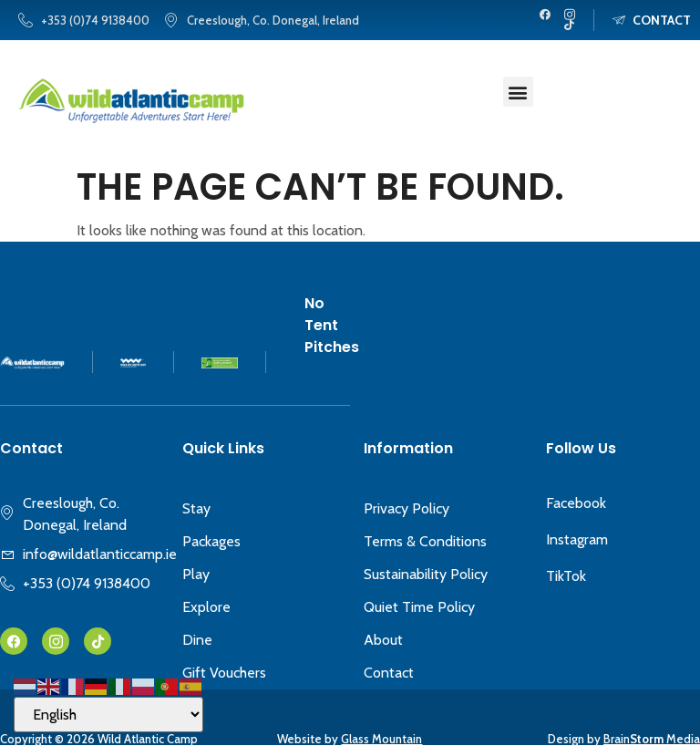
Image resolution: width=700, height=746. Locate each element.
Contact (389, 673)
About (383, 640)
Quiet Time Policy (419, 607)
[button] (518, 92)
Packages (211, 541)
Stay (196, 508)
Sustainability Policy (426, 574)
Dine (197, 640)
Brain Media (652, 739)
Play (196, 574)
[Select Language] (108, 715)
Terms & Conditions (425, 541)
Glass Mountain (381, 739)
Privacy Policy (407, 508)
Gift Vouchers (224, 673)
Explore (206, 607)
